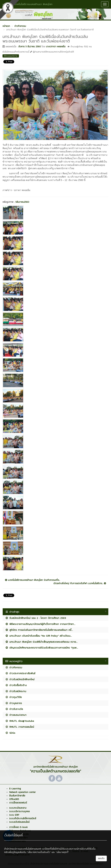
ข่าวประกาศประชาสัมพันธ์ (20, 673)
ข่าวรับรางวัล (14, 709)
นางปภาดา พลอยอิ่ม (56, 47)
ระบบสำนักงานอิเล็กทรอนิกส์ (23, 818)
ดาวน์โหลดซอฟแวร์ (18, 803)
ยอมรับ (101, 858)
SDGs (10, 733)
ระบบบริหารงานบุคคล (19, 811)
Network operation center (22, 792)
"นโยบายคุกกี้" (62, 852)
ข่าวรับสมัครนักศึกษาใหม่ (20, 679)
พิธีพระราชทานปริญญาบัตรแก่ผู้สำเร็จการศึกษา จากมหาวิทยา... (40, 624)
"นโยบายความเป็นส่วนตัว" (39, 852)
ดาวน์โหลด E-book (18, 827)
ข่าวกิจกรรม (14, 667)
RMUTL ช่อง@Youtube (20, 721)
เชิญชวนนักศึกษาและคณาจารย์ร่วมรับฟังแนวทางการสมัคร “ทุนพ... (42, 648)
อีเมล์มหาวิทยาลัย (17, 796)
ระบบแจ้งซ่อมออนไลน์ (19, 822)
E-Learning (15, 789)
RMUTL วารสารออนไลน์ (20, 727)
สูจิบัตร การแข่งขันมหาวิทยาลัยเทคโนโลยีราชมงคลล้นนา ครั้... (39, 630)
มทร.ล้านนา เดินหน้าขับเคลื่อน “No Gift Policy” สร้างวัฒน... (39, 636)
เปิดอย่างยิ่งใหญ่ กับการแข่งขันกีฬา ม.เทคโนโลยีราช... (80, 583)
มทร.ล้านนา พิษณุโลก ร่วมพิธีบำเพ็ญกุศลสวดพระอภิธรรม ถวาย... (41, 642)
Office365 (14, 799)
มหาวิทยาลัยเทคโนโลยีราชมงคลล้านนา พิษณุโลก (27, 4)
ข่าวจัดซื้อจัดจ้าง (16, 685)
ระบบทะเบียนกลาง (18, 808)
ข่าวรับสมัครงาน (16, 691)
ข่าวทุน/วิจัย (13, 697)
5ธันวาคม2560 (22, 202)
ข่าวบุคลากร (14, 703)
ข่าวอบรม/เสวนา (16, 715)
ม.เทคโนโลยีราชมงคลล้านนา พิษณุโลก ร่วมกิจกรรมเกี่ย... (32, 580)
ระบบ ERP (14, 815)
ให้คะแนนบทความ (11, 56)
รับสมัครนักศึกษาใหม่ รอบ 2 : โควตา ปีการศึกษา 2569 (36, 618)
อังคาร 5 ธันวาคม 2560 (30, 47)
